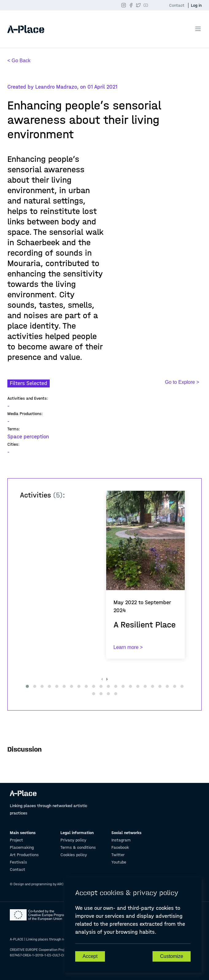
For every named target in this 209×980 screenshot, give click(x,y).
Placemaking (22, 847)
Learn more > (128, 647)
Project (16, 840)
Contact (177, 5)
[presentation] (102, 679)
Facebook (120, 847)
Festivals (18, 862)
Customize (172, 956)
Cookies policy (74, 855)
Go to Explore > (182, 382)
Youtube (119, 862)
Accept (90, 956)
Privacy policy (73, 840)
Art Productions (24, 855)
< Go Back (19, 61)
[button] (27, 686)
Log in (196, 5)
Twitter (118, 855)
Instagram (121, 840)
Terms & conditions (78, 847)
